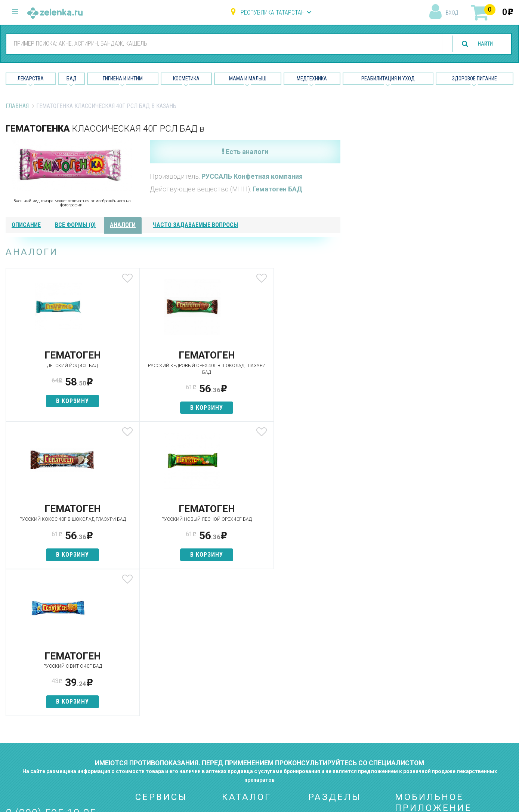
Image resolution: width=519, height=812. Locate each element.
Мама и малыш (248, 79)
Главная (17, 106)
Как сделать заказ (161, 721)
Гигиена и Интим (123, 79)
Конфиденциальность (338, 747)
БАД (72, 79)
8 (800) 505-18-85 (51, 667)
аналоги (123, 225)
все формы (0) (75, 225)
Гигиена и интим (243, 694)
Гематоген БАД (277, 189)
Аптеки (144, 668)
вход (452, 13)
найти (482, 44)
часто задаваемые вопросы (195, 225)
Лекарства (31, 79)
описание (26, 225)
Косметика (186, 79)
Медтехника (312, 79)
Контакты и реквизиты (339, 708)
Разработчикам (330, 721)
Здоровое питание (475, 79)
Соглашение (325, 734)
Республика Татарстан (273, 13)
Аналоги (146, 708)
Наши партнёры (329, 681)
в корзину (61, 401)
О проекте (322, 668)
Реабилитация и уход (388, 79)
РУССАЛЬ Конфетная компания (252, 176)
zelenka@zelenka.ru (32, 711)
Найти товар (152, 694)
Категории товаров (162, 681)
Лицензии (321, 694)
